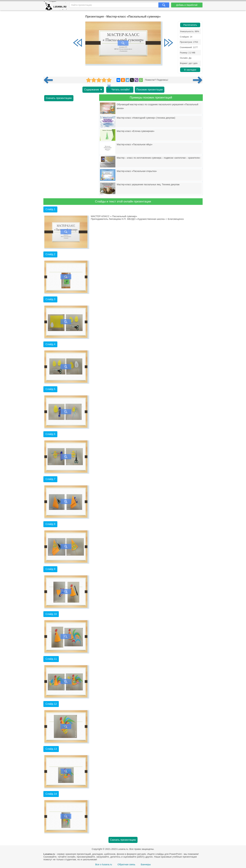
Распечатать (190, 25)
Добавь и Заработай (187, 5)
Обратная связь (126, 864)
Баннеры (146, 864)
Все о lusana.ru (104, 864)
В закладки (190, 70)
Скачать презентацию (59, 98)
